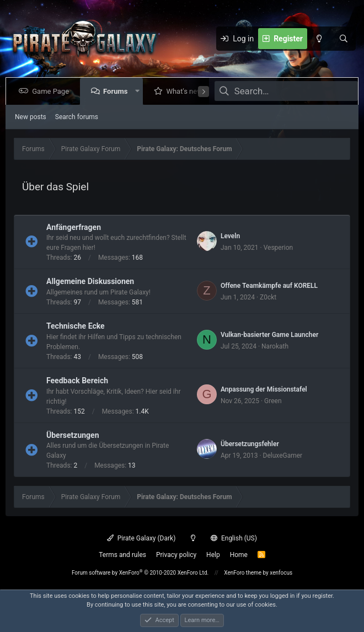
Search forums (77, 117)
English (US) (234, 538)
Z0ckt (268, 297)
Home (239, 555)
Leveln (230, 236)
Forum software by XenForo (140, 573)
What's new (186, 91)
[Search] (344, 39)
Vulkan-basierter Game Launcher (269, 335)
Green (273, 401)
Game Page (53, 91)
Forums (117, 91)
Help (213, 555)
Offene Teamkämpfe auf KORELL (269, 286)
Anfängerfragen (74, 227)
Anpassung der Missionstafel (264, 389)
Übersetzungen (73, 435)
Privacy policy (176, 555)
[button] (139, 91)
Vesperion (279, 248)
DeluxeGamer (283, 456)
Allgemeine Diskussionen (90, 281)
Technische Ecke (76, 326)
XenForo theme (243, 573)
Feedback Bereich (77, 381)
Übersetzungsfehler (250, 444)
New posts (31, 117)
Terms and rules (122, 555)
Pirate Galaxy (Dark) (141, 538)
